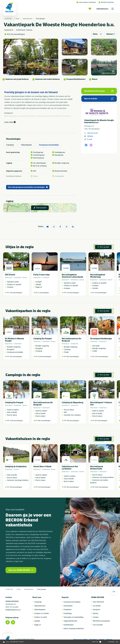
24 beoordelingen (101, 293)
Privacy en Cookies (81, 639)
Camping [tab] (10, 145)
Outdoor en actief (40, 617)
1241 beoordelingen (101, 357)
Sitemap (109, 639)
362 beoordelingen (73, 421)
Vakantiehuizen (106, 9)
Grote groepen (40, 19)
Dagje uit (37, 625)
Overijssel (46, 277)
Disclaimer (93, 639)
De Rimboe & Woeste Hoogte (14, 340)
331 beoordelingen (18, 34)
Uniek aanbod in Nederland (86, 2)
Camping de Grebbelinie (16, 467)
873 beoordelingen (101, 421)
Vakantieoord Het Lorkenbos (70, 468)
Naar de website (99, 99)
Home (17, 19)
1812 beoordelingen (101, 487)
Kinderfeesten (69, 625)
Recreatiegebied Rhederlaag (98, 276)
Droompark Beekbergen (101, 339)
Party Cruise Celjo (42, 275)
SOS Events (10, 275)
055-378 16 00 (93, 133)
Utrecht (16, 469)
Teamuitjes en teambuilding (73, 617)
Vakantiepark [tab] (26, 145)
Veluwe (25, 277)
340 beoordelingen (16, 487)
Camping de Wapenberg (72, 402)
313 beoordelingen (73, 293)
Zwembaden (68, 606)
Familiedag (67, 613)
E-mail (90, 139)
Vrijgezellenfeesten (70, 621)
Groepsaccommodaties (72, 602)
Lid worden (97, 606)
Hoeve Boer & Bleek (42, 467)
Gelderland (18, 277)
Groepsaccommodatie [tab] (49, 145)
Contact (96, 617)
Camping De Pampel (43, 339)
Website (90, 136)
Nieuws (96, 613)
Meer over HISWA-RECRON (21, 570)
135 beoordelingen (44, 487)
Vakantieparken (40, 610)
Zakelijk (37, 621)
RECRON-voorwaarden (101, 621)
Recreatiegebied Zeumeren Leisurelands (72, 276)
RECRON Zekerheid (106, 2)
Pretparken (67, 610)
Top (114, 591)
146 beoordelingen (16, 293)
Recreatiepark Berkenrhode (97, 468)
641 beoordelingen (73, 487)
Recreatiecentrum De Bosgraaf (71, 340)
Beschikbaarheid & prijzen (99, 91)
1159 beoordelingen (45, 357)
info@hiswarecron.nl (13, 610)
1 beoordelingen (43, 293)
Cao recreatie (98, 625)
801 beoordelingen (73, 357)
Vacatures (96, 610)
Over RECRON (98, 602)
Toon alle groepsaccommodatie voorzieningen (28, 187)
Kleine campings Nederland (74, 629)
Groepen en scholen (42, 613)
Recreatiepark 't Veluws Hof (101, 404)
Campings (38, 602)
